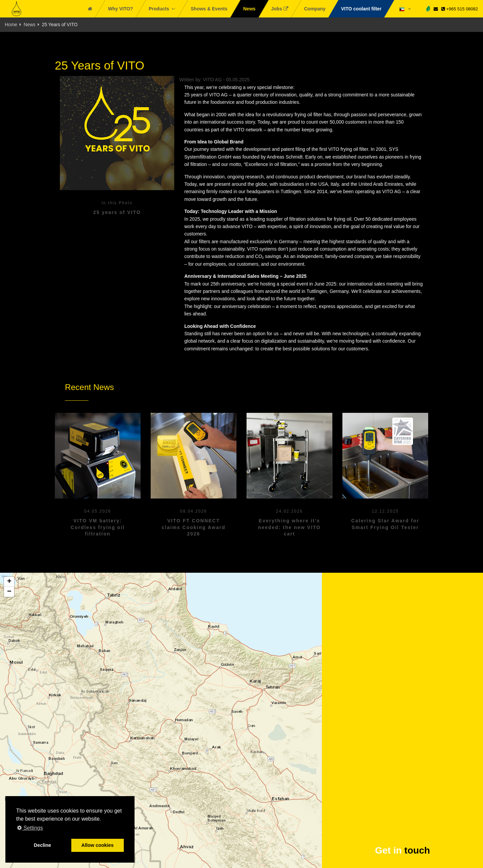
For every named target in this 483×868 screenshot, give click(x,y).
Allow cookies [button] (98, 845)
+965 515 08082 (460, 9)
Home (11, 25)
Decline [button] (43, 845)
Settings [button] (30, 828)
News (29, 25)
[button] (9, 582)
